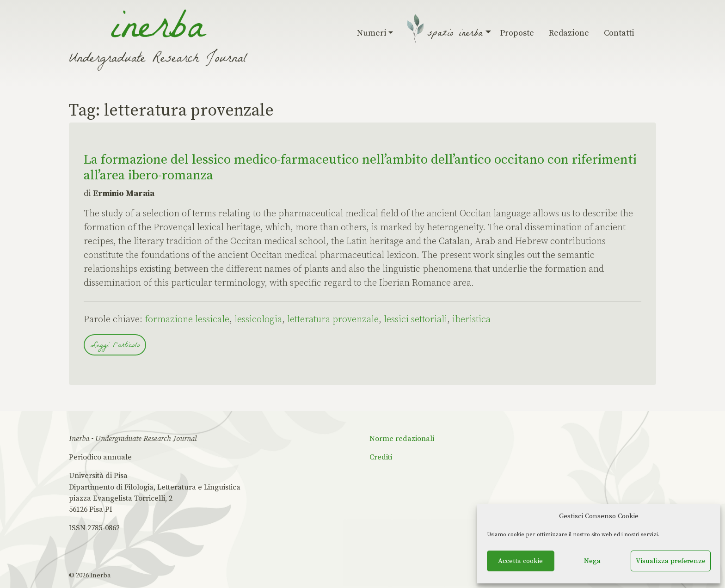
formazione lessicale (187, 320)
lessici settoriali (415, 320)
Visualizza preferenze (671, 561)
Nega (592, 561)
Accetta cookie (520, 561)
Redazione (569, 33)
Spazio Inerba (457, 34)
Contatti (619, 33)
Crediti (381, 457)
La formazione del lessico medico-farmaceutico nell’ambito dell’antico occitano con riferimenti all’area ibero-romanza (360, 168)
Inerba (101, 576)
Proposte (517, 33)
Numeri (375, 33)
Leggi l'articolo (115, 346)
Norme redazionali (402, 439)
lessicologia (258, 320)
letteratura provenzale (333, 320)
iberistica (471, 320)
